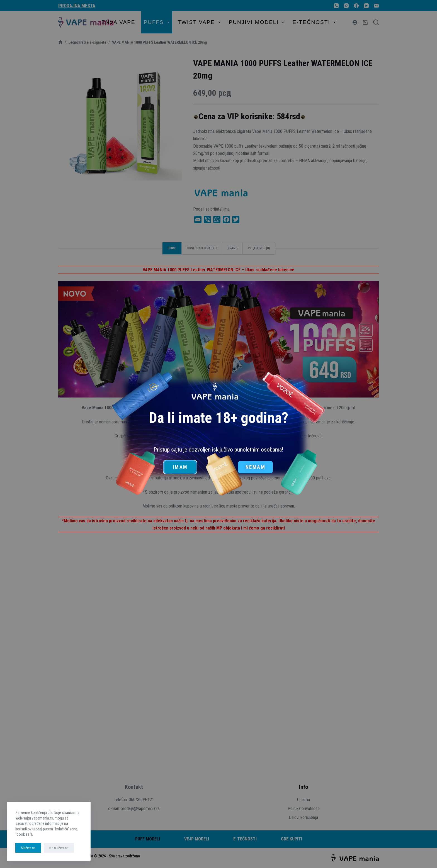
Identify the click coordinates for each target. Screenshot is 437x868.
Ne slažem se (59, 848)
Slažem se (28, 848)
